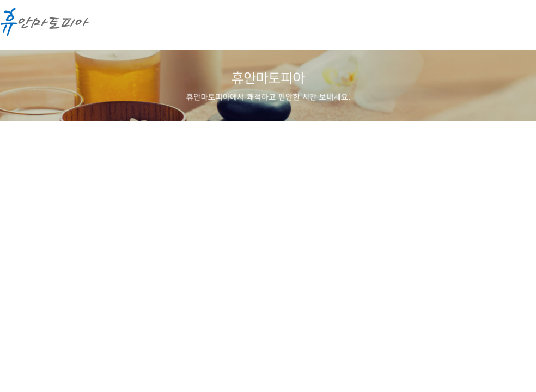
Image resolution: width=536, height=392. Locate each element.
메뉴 (517, 27)
